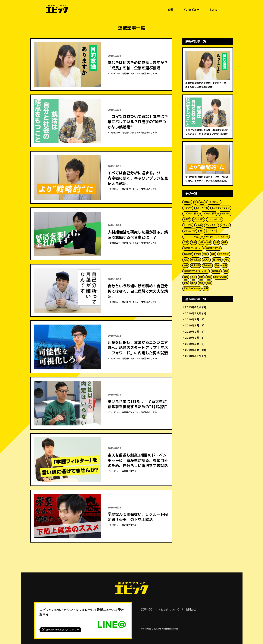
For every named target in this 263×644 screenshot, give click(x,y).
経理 (226, 271)
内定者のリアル (149, 73)
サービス (188, 225)
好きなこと (224, 254)
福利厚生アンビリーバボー (196, 271)
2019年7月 (192, 332)
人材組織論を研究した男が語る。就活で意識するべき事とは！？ (138, 235)
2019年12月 (193, 307)
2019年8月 (192, 325)
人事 (201, 242)
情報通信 (196, 260)
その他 (199, 225)
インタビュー (191, 10)
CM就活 (187, 202)
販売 (193, 283)
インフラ (188, 208)
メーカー (211, 231)
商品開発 (188, 254)
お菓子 (187, 219)
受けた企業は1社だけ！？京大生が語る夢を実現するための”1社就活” (137, 404)
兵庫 (224, 242)
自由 (201, 277)
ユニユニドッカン (192, 237)
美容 (193, 277)
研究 (217, 265)
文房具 (206, 260)
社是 (225, 265)
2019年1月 (192, 350)
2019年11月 (193, 313)
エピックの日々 (191, 213)
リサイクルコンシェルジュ (216, 237)
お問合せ (191, 609)
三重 (186, 242)
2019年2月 (192, 344)
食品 (206, 288)
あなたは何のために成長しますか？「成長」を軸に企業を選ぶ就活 (138, 65)
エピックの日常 (209, 213)
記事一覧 (147, 609)
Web (202, 202)
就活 (186, 260)
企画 (171, 10)
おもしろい (225, 213)
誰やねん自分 (221, 277)
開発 (201, 283)
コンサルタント (215, 219)
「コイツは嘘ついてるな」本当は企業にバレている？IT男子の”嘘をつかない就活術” (138, 122)
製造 (209, 277)
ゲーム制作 (199, 219)
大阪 (205, 254)
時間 (227, 260)
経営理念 (216, 271)
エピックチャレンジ (221, 208)
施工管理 (217, 260)
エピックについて (169, 609)
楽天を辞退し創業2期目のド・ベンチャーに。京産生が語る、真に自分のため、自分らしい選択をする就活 (138, 460)
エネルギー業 (202, 208)
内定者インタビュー (131, 73)
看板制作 (207, 265)
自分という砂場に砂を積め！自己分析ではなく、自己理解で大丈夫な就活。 (138, 291)
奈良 (213, 254)
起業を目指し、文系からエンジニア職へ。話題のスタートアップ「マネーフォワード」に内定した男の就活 (138, 348)
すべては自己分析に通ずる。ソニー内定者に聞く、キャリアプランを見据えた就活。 (138, 178)
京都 (193, 242)
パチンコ (225, 225)
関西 (209, 283)
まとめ (213, 10)
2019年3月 (192, 338)
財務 (186, 283)
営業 (198, 254)
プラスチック (190, 231)
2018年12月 (193, 356)
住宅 (217, 242)
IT (196, 202)
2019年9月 (192, 319)
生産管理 (196, 265)
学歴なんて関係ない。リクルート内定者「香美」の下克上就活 (138, 517)
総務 (186, 277)
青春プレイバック (192, 288)
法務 (186, 265)
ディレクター (211, 225)
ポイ (202, 231)
